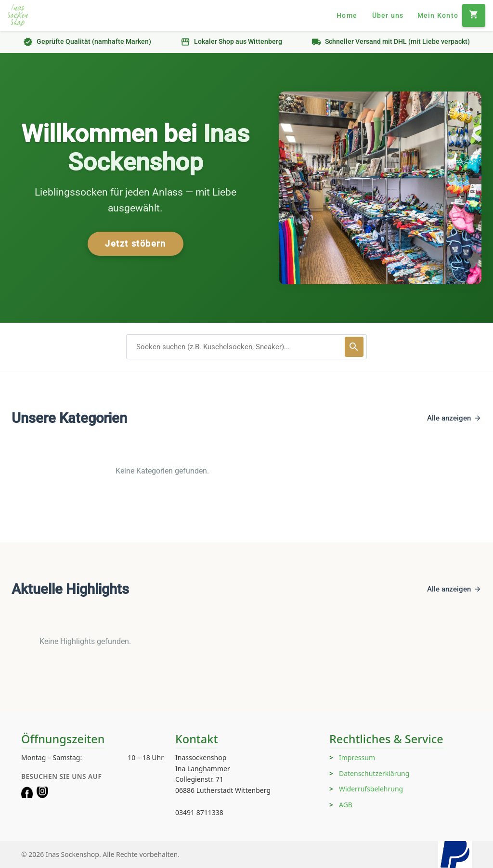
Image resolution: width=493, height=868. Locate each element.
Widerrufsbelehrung (371, 789)
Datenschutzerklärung (374, 773)
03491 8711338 (199, 812)
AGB (346, 805)
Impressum (357, 757)
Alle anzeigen (454, 418)
